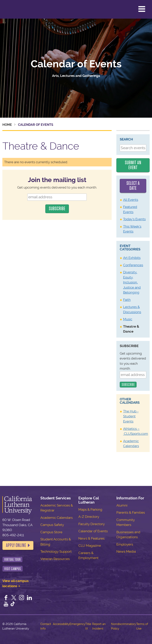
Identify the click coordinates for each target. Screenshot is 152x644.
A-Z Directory (89, 517)
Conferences (133, 265)
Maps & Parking (90, 509)
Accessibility (61, 624)
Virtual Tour (13, 560)
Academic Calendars (57, 518)
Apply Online (16, 545)
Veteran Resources (55, 559)
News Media (126, 551)
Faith (127, 300)
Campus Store (51, 532)
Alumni (122, 505)
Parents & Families (131, 512)
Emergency (77, 624)
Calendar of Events (76, 64)
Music (128, 319)
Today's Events (134, 219)
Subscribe (129, 346)
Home (7, 125)
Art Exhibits (132, 258)
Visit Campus (13, 569)
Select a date (133, 186)
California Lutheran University (13, 9)
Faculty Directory (92, 524)
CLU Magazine (90, 546)
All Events (131, 200)
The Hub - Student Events (131, 416)
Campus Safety (52, 525)
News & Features (91, 538)
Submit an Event (133, 165)
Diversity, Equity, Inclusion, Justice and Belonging (132, 282)
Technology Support (56, 551)
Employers (125, 544)
